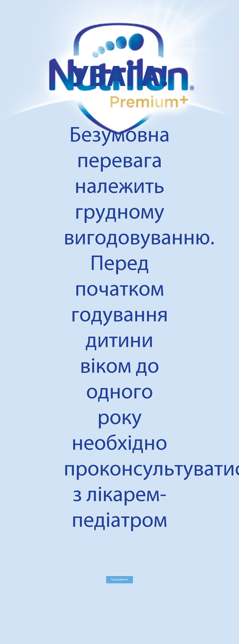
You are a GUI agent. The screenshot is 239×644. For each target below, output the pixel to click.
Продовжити (119, 580)
